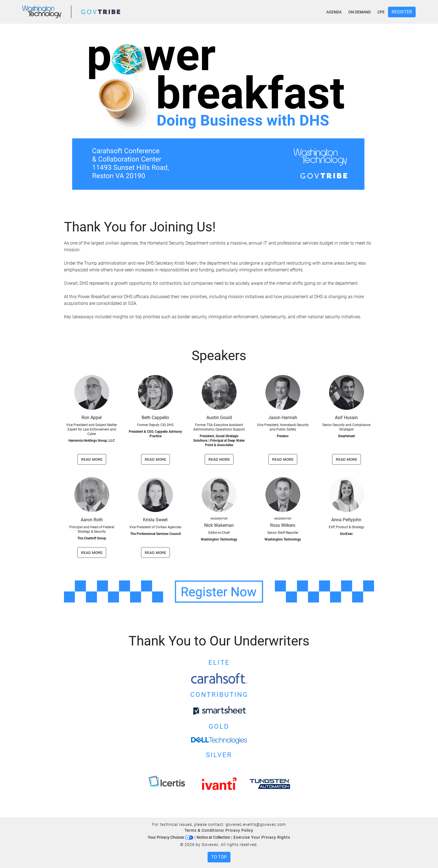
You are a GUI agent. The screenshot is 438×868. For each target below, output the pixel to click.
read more (92, 459)
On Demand (360, 12)
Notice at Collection (213, 837)
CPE (381, 12)
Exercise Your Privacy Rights (262, 837)
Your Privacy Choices (171, 837)
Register (402, 12)
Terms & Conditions (204, 830)
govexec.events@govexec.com (256, 824)
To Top (219, 857)
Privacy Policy (239, 830)
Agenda (334, 12)
